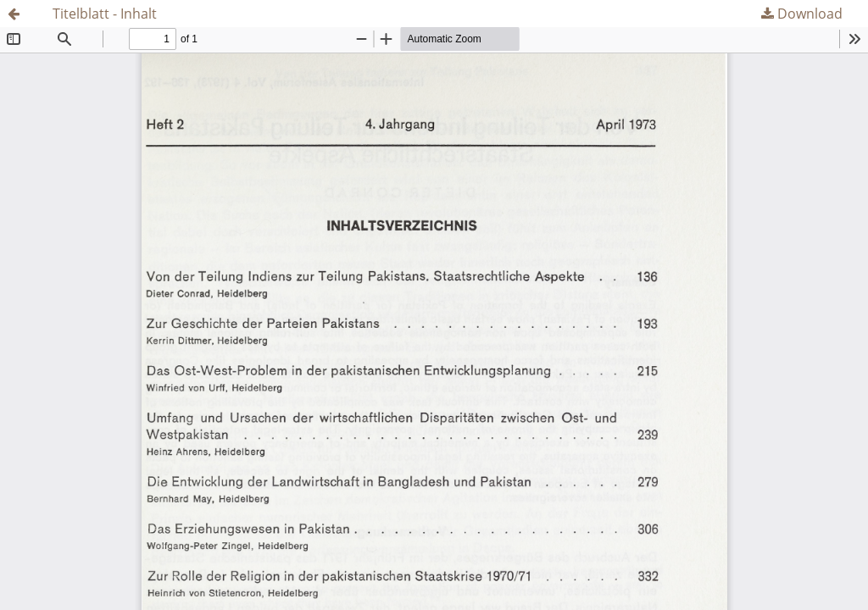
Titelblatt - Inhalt (105, 14)
